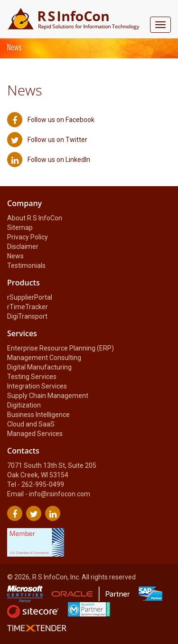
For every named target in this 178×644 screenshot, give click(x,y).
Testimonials (26, 265)
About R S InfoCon (35, 218)
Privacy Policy (28, 237)
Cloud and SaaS (31, 424)
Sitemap (20, 227)
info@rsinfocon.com (60, 494)
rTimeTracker (28, 307)
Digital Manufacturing (39, 367)
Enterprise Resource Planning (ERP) (61, 348)
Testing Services (32, 377)
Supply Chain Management (48, 396)
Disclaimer (23, 246)
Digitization (24, 405)
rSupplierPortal (30, 297)
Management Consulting (44, 358)
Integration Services (37, 386)
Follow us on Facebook (51, 120)
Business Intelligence (38, 415)
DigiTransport (27, 316)
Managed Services (35, 434)
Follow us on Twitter (47, 140)
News (15, 256)
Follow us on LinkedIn (49, 160)
